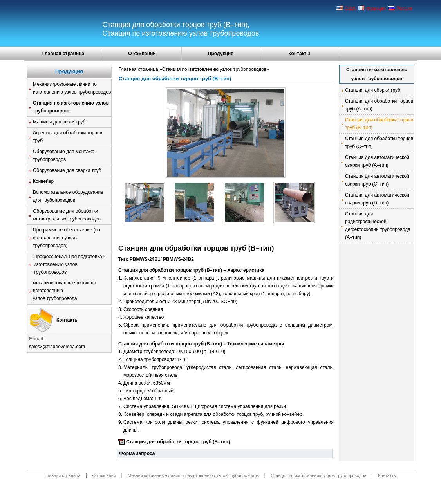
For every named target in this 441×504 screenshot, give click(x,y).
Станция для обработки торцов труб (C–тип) (379, 143)
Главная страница (63, 54)
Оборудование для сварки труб (67, 170)
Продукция (221, 54)
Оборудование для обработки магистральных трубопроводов (67, 215)
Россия (400, 9)
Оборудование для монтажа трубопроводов (64, 155)
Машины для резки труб (59, 122)
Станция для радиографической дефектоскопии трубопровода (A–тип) (378, 226)
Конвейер (43, 181)
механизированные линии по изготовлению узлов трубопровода (64, 291)
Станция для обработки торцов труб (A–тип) (379, 105)
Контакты (299, 54)
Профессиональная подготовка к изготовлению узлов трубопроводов (70, 264)
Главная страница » (140, 69)
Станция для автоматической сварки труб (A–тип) (377, 161)
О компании (142, 54)
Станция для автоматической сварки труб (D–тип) (377, 199)
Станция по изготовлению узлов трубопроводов (71, 107)
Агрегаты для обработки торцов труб (68, 137)
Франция (372, 9)
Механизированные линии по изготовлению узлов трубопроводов (72, 88)
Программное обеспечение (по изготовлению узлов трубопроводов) (67, 238)
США (346, 9)
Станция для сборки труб (373, 90)
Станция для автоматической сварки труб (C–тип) (377, 180)
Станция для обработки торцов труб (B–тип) (178, 442)
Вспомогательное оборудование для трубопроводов (68, 196)
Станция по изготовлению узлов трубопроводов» (216, 69)
